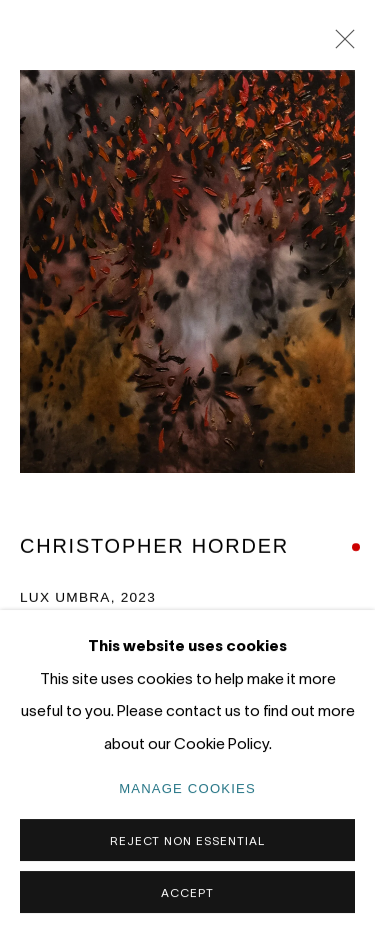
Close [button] (340, 45)
